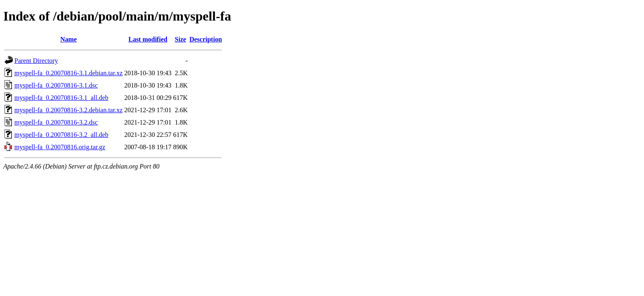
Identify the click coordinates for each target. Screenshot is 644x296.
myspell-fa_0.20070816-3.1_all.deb (61, 98)
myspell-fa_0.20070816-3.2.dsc (56, 122)
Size (181, 39)
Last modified (148, 39)
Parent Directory (36, 61)
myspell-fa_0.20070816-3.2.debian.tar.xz (69, 110)
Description (206, 39)
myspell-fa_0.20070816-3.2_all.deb (61, 135)
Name (69, 39)
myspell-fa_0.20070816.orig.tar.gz (60, 147)
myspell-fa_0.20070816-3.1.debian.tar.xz (69, 73)
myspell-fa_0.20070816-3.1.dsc (56, 85)
